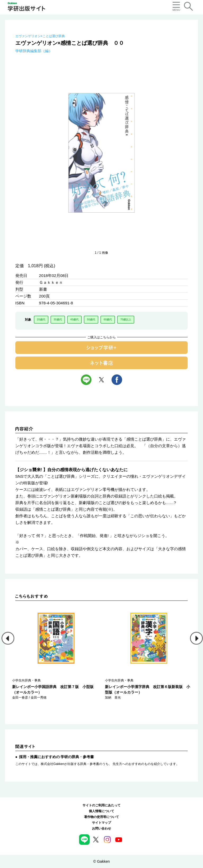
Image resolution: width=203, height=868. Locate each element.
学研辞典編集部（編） (34, 51)
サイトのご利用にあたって (101, 805)
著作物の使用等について (101, 817)
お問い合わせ (101, 828)
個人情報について (101, 811)
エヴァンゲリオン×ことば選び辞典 (40, 36)
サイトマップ (101, 823)
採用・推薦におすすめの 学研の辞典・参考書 (57, 757)
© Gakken (101, 861)
